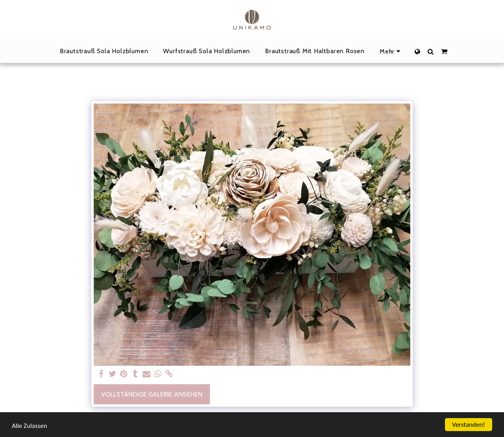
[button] (431, 51)
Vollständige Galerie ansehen (152, 394)
